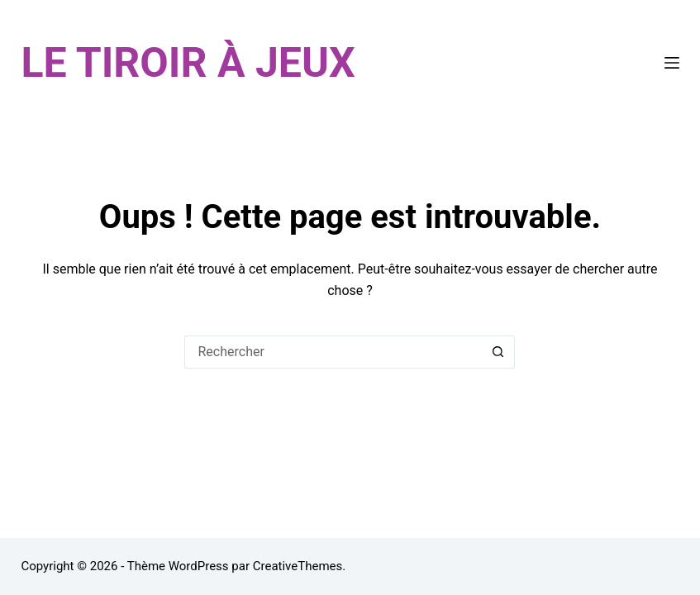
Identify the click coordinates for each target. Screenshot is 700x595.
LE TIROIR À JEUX (188, 63)
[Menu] (672, 63)
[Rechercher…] (333, 352)
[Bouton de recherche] (498, 352)
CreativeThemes (298, 566)
